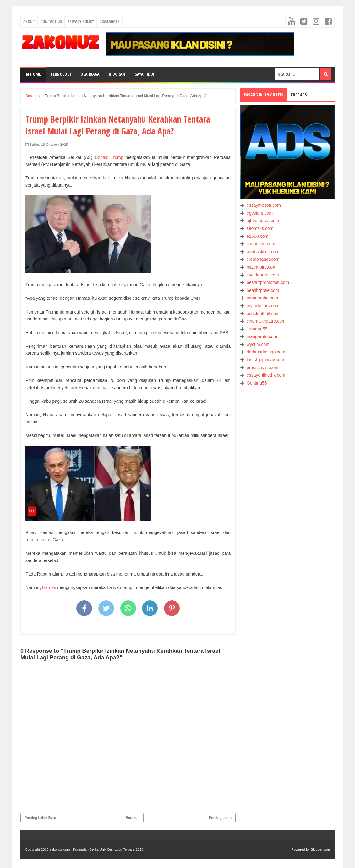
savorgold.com (261, 244)
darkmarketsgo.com (266, 352)
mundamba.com (262, 298)
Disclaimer (109, 21)
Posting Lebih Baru (40, 818)
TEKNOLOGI (61, 74)
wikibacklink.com (263, 252)
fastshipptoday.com (265, 360)
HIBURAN (117, 74)
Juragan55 (257, 329)
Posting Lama (220, 818)
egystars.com (260, 213)
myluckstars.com (263, 306)
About (29, 21)
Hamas (49, 587)
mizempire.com (262, 267)
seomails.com (260, 228)
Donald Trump (108, 157)
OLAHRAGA (90, 74)
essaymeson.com (264, 205)
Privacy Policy (81, 21)
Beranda (133, 818)
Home (33, 74)
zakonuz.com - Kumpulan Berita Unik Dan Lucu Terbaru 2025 (97, 849)
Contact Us (51, 21)
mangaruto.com (262, 336)
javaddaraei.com (263, 275)
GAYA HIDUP (145, 74)
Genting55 (257, 383)
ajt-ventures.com (263, 221)
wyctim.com (258, 344)
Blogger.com (320, 849)
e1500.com (257, 236)
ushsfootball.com (263, 314)
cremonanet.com (263, 259)
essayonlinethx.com (266, 375)
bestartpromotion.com (268, 282)
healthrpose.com (263, 290)
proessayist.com (262, 368)
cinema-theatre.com (266, 321)
